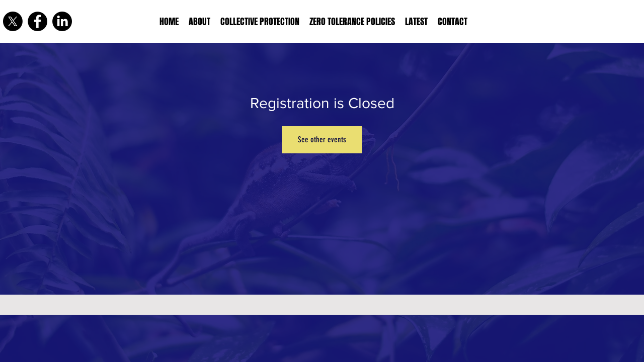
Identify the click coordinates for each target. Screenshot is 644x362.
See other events (322, 140)
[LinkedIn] (62, 21)
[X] (13, 21)
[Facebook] (37, 21)
